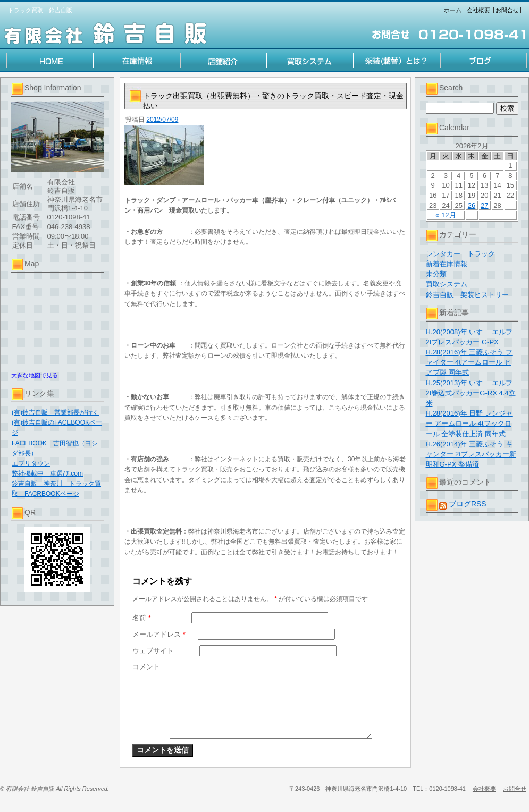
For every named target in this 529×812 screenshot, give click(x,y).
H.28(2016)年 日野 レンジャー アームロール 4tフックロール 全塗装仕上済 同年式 (469, 423)
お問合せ (507, 10)
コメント (146, 667)
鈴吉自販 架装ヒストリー (467, 295)
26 (472, 205)
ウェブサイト (153, 651)
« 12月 (446, 215)
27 (484, 205)
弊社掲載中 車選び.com (47, 473)
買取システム (447, 284)
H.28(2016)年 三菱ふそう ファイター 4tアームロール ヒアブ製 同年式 (469, 362)
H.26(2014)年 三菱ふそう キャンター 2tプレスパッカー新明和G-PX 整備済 (471, 454)
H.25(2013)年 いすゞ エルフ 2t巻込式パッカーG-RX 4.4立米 (471, 393)
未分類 (436, 274)
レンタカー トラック (460, 254)
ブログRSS (468, 504)
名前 (142, 618)
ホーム (453, 10)
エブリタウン (31, 463)
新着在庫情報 (447, 264)
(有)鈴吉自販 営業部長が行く (55, 412)
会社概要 (478, 10)
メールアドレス (159, 634)
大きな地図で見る (35, 375)
